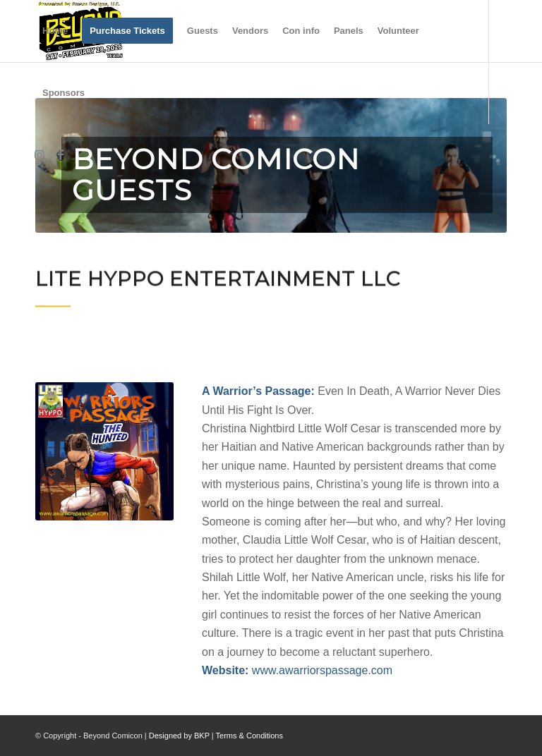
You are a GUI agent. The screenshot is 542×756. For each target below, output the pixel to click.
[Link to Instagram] (40, 154)
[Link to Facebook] (61, 154)
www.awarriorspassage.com (322, 670)
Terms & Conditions (249, 736)
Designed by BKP (179, 736)
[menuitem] (55, 31)
